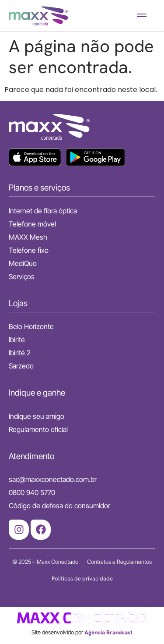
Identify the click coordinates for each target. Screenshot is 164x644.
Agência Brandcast (108, 632)
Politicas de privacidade (82, 579)
